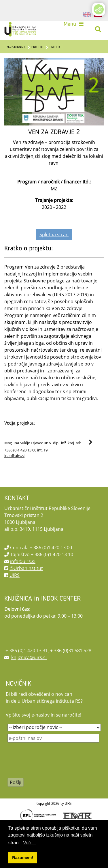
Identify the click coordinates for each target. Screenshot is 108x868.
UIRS (15, 575)
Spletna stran (54, 235)
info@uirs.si (23, 561)
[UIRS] (21, 29)
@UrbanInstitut (26, 568)
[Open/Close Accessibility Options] (99, 9)
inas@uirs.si (14, 455)
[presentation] (51, 764)
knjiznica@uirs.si (29, 657)
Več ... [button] (29, 843)
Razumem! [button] (23, 858)
